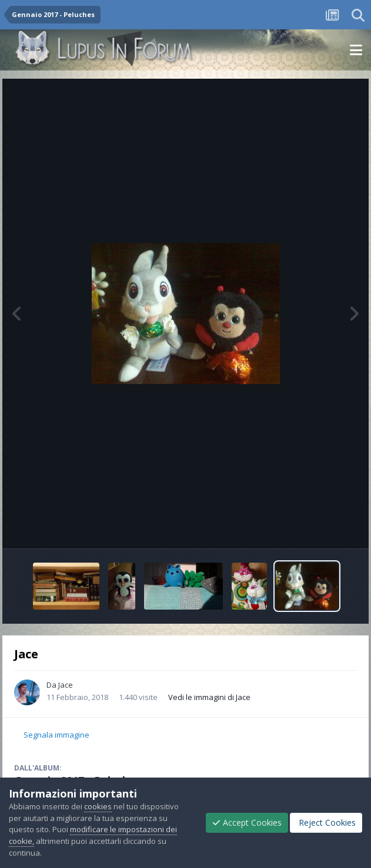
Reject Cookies (326, 822)
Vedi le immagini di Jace (209, 697)
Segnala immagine (56, 735)
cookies (98, 806)
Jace (66, 685)
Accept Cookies (247, 822)
